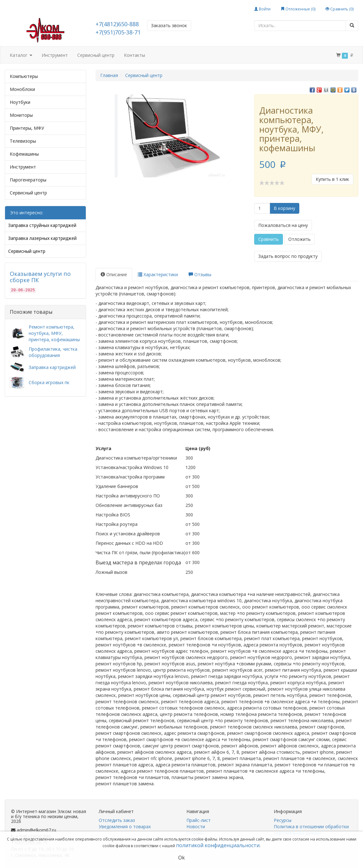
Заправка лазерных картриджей (42, 238)
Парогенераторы (28, 180)
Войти (262, 9)
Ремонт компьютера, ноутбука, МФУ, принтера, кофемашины (54, 333)
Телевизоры (23, 141)
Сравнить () (340, 9)
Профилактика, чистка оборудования (53, 352)
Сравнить (269, 239)
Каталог (21, 55)
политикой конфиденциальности (218, 845)
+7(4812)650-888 (117, 24)
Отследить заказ (117, 820)
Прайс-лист (199, 820)
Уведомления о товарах (125, 826)
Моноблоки (22, 89)
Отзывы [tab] (200, 274)
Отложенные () (298, 9)
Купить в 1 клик (332, 179)
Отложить (299, 239)
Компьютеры (24, 76)
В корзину (284, 208)
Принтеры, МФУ (27, 128)
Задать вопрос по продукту (288, 256)
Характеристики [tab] (158, 274)
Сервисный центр (96, 55)
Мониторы (21, 115)
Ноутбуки (20, 102)
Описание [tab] (114, 274)
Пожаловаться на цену (283, 225)
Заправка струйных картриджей (42, 225)
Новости (196, 826)
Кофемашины (24, 154)
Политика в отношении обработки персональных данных (311, 830)
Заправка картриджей (52, 367)
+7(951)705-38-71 (118, 32)
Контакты (135, 55)
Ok (181, 858)
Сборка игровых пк (49, 382)
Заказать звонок (169, 25)
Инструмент (55, 55)
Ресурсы (283, 820)
